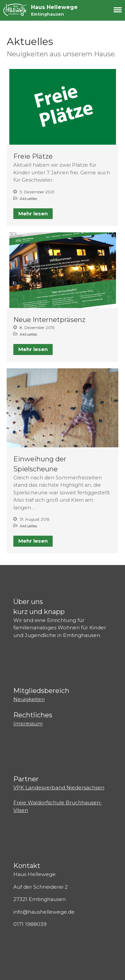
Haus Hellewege (54, 7)
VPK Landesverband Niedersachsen (59, 787)
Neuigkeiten (29, 699)
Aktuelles (28, 198)
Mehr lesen (33, 213)
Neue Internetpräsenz (49, 320)
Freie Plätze (33, 156)
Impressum (28, 723)
